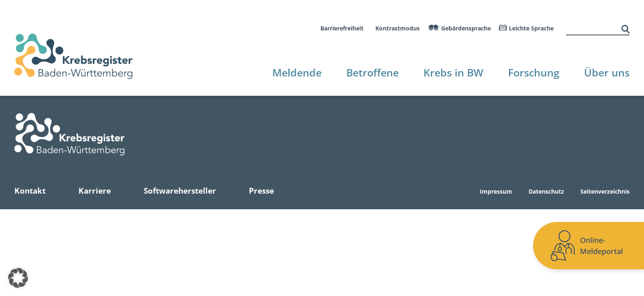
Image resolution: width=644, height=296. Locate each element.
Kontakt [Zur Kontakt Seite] (30, 191)
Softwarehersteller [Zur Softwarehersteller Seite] (180, 191)
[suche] (593, 28)
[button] (18, 278)
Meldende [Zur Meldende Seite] (297, 72)
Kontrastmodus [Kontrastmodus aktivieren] (398, 28)
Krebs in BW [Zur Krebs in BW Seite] (453, 72)
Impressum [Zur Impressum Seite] (496, 192)
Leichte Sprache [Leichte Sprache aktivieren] (531, 28)
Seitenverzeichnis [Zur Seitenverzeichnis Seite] (605, 192)
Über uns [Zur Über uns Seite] (607, 72)
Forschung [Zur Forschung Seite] (534, 72)
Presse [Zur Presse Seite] (261, 191)
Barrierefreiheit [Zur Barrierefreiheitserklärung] (342, 28)
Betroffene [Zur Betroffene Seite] (373, 72)
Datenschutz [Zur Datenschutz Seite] (546, 192)
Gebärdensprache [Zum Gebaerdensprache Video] (466, 28)
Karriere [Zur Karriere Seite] (95, 191)
